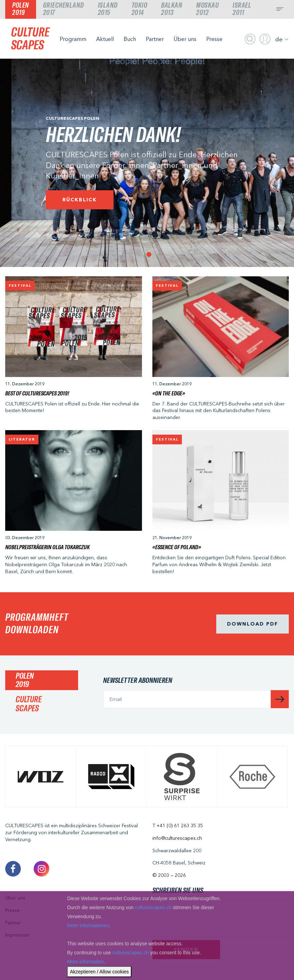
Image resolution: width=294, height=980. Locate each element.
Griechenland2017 (64, 9)
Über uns (185, 39)
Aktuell (105, 39)
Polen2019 (21, 9)
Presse (214, 39)
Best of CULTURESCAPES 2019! (37, 394)
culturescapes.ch (153, 907)
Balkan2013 (172, 9)
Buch (130, 39)
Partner (155, 39)
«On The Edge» (169, 394)
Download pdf (253, 624)
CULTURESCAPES (30, 39)
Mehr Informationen (88, 925)
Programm (73, 39)
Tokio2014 (140, 9)
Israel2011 (242, 9)
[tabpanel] (147, 163)
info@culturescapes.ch (177, 838)
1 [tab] (147, 253)
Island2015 (108, 9)
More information (85, 962)
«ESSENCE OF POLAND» (177, 547)
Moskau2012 (207, 9)
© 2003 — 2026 (169, 875)
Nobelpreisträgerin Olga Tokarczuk (47, 547)
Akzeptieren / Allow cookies (99, 972)
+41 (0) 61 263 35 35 (180, 826)
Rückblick (80, 200)
